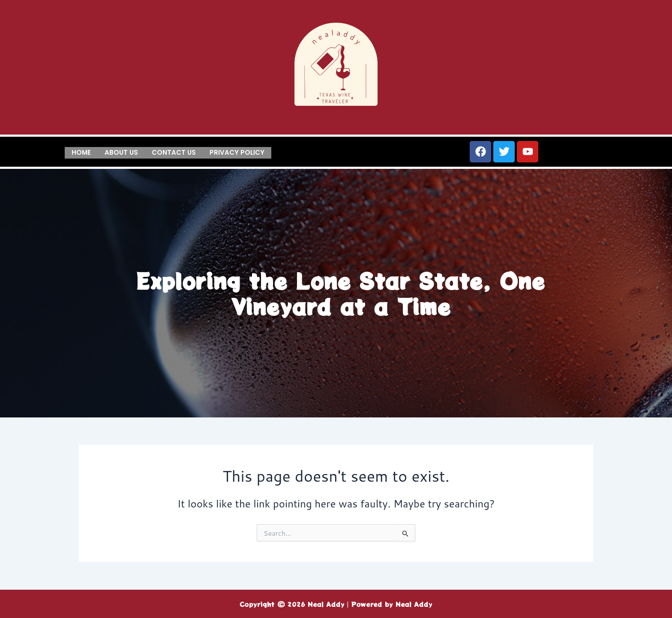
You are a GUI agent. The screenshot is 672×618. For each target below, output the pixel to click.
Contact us (174, 152)
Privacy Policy (237, 152)
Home (81, 152)
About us (121, 152)
